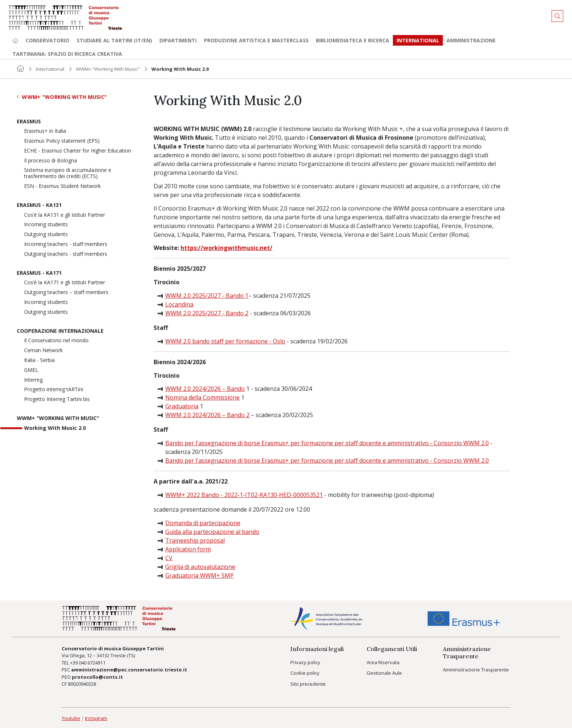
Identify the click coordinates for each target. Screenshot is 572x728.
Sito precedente (308, 684)
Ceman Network (43, 350)
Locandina (179, 304)
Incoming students (46, 225)
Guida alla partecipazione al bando (212, 532)
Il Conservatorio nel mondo (56, 341)
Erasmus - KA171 (39, 273)
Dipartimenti (178, 40)
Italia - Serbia (39, 360)
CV (169, 558)
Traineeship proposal (195, 540)
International (50, 69)
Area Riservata (383, 662)
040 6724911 (92, 663)
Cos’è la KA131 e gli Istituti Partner (65, 215)
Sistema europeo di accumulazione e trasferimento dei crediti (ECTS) (68, 173)
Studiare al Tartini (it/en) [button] (114, 40)
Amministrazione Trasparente (476, 670)
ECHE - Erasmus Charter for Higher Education (78, 151)
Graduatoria (182, 406)
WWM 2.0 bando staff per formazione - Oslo (225, 341)
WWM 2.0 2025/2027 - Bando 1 (207, 296)
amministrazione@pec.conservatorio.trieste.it (129, 670)
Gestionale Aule (384, 673)
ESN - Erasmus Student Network (62, 186)
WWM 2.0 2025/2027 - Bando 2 (207, 313)
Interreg (33, 380)
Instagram (96, 718)
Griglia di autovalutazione (200, 567)
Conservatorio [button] (47, 40)
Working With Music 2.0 (55, 428)
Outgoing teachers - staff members (66, 254)
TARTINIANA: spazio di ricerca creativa (67, 54)
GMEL (31, 370)
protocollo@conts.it (97, 677)
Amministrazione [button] (471, 40)
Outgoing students (46, 234)
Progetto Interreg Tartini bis (57, 399)
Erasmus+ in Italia (45, 131)
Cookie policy (305, 673)
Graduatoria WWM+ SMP (200, 575)
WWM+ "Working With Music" (108, 69)
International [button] (418, 40)
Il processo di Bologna (51, 161)
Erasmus (29, 122)
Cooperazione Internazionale (60, 331)
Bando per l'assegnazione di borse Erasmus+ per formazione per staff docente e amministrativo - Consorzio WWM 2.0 (327, 443)
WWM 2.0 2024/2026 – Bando (205, 389)
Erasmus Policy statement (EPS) (62, 141)
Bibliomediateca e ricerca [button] (353, 40)
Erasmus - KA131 (39, 205)
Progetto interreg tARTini (54, 390)
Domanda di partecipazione (203, 523)
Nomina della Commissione (202, 397)
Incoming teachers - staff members (66, 244)
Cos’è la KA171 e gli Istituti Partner (65, 283)
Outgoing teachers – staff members (66, 292)
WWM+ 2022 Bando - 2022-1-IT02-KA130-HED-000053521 (244, 495)
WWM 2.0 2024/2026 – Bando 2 (207, 415)
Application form (188, 549)
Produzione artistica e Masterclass (256, 40)
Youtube (71, 718)
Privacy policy (305, 662)
